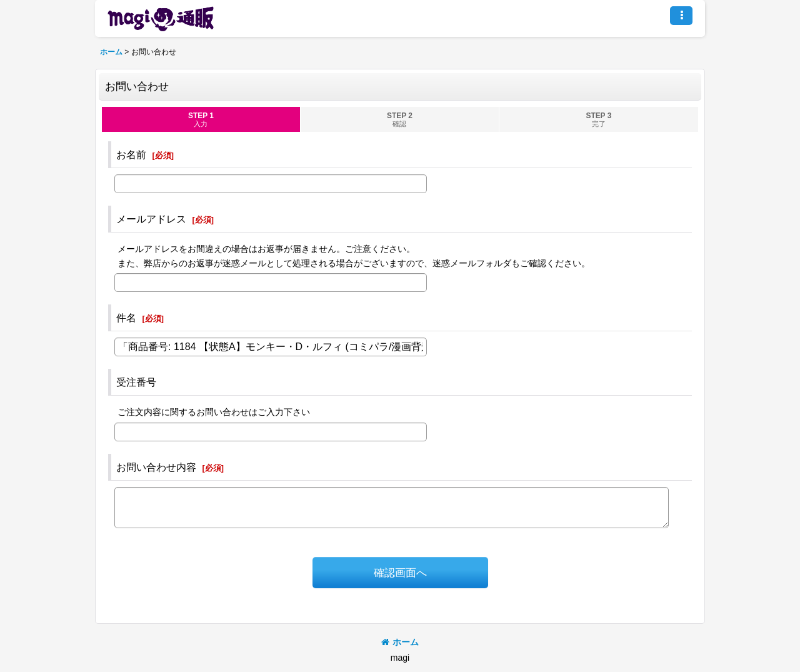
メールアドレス (151, 219)
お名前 (131, 154)
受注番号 (136, 382)
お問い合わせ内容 (156, 467)
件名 (126, 318)
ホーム (400, 642)
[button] (681, 16)
